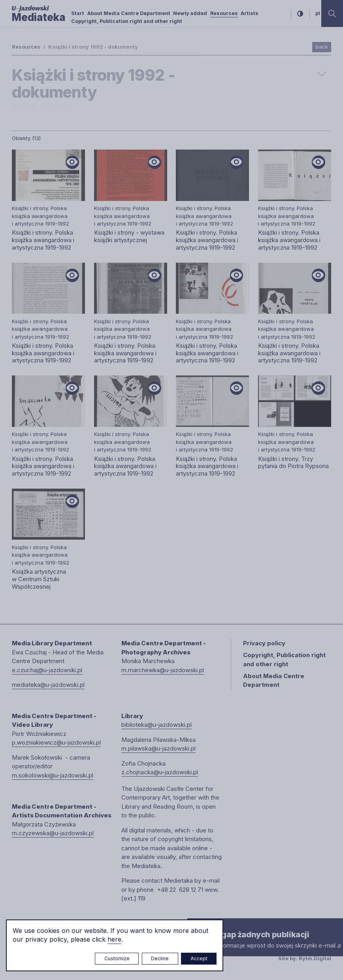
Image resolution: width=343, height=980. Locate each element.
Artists (250, 13)
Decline (160, 958)
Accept (199, 958)
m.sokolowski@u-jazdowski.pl (53, 775)
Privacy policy (264, 643)
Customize (117, 958)
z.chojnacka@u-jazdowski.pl (160, 772)
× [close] (195, 926)
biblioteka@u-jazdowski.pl (156, 725)
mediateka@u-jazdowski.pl (48, 685)
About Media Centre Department (129, 13)
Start (78, 13)
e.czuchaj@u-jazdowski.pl (47, 670)
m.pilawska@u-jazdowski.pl (158, 748)
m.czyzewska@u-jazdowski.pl (53, 833)
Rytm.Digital (315, 958)
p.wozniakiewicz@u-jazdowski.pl (56, 742)
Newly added (190, 13)
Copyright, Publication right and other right (127, 21)
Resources (224, 13)
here (114, 939)
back (322, 47)
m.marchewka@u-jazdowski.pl (163, 670)
